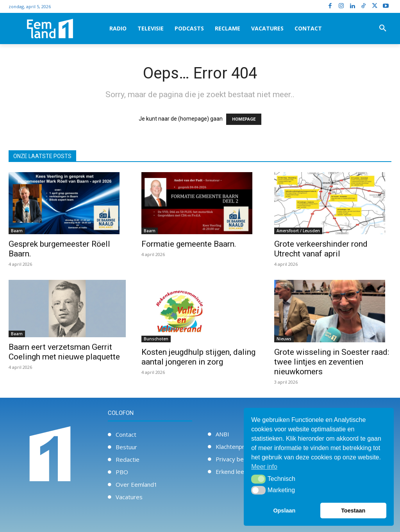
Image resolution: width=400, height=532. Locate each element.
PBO (122, 472)
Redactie (128, 459)
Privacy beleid (234, 459)
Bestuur (126, 447)
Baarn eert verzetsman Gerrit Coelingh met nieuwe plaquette (64, 352)
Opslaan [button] (284, 511)
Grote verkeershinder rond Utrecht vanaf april (321, 249)
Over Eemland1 (137, 484)
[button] (383, 28)
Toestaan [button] (353, 511)
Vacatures (129, 497)
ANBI (222, 434)
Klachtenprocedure (241, 447)
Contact (126, 434)
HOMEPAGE (244, 119)
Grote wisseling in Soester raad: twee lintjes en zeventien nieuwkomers (332, 362)
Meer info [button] (264, 467)
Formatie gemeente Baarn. (189, 244)
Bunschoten (156, 339)
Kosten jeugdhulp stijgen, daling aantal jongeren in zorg (198, 357)
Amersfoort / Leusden (298, 231)
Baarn (17, 231)
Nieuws (284, 339)
